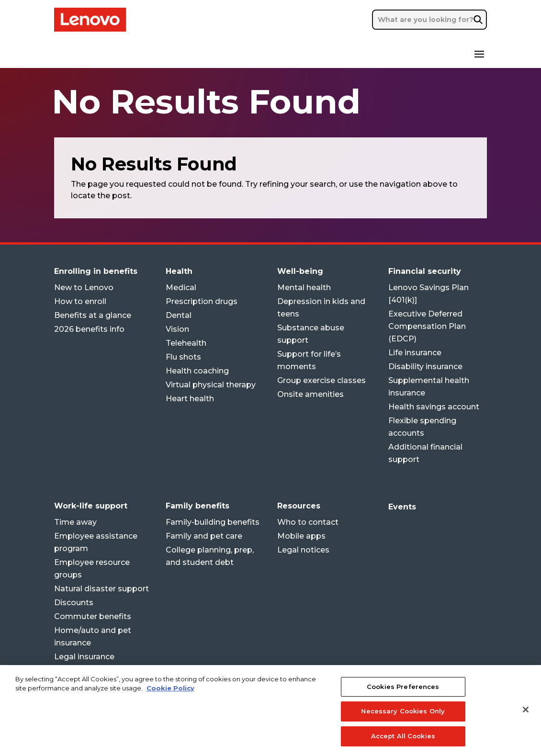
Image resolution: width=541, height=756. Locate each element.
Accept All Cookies (403, 745)
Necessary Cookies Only (403, 720)
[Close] (526, 718)
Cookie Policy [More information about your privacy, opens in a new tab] (170, 697)
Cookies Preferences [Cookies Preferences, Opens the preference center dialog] (403, 695)
